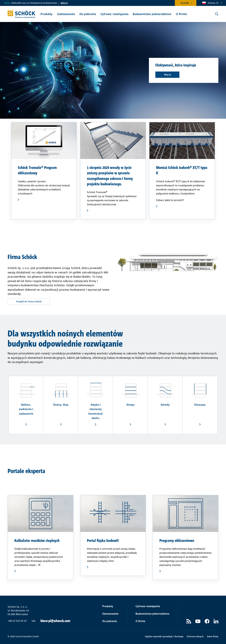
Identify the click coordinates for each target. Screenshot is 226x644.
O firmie (140, 621)
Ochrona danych (195, 636)
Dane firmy (213, 636)
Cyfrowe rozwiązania (148, 606)
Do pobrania (110, 621)
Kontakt (185, 3)
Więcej (167, 75)
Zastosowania (110, 614)
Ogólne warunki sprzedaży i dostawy (164, 636)
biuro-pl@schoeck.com (55, 621)
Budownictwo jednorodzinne (152, 614)
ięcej (64, 3)
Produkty (108, 606)
